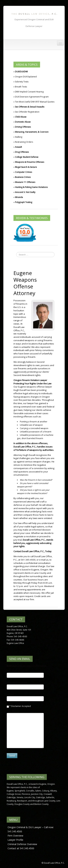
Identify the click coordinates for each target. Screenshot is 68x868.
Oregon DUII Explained (26, 77)
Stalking (19, 137)
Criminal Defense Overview (22, 844)
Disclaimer (16, 706)
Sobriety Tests (22, 82)
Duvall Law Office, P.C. (19, 329)
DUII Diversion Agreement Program (32, 97)
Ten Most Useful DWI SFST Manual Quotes (35, 102)
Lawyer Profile (15, 840)
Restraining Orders (24, 142)
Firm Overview (15, 836)
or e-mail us (42, 560)
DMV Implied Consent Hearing (29, 92)
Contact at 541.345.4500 (21, 848)
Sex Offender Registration (27, 112)
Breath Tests (21, 87)
